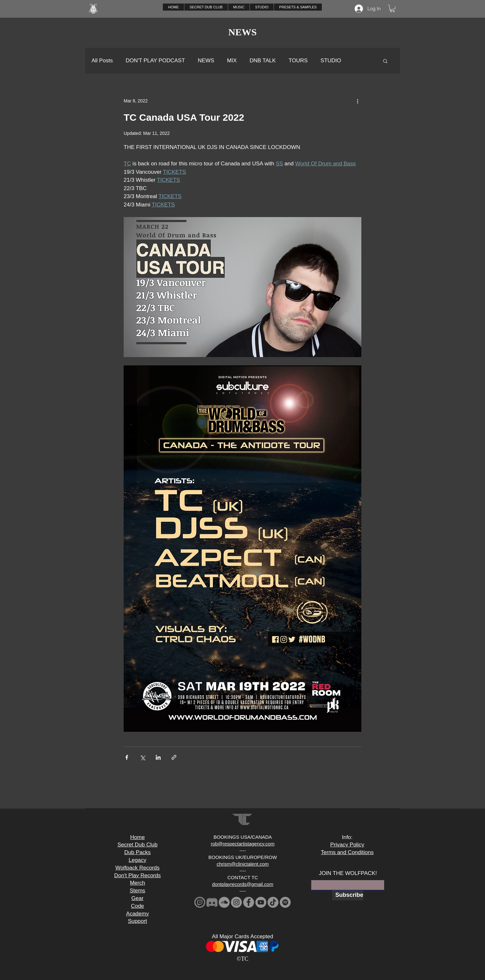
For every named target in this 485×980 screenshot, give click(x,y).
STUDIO (331, 61)
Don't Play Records (138, 875)
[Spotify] (285, 902)
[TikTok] (273, 902)
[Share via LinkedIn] (158, 757)
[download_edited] (200, 902)
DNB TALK (263, 61)
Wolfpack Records (137, 868)
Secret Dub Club (138, 845)
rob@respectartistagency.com (242, 844)
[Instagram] (236, 902)
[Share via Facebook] (127, 757)
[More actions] (357, 101)
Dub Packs (137, 852)
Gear (137, 898)
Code (138, 906)
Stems (137, 891)
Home (137, 837)
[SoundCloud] (224, 902)
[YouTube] (261, 902)
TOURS (298, 61)
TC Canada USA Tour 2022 (184, 117)
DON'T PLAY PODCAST (155, 61)
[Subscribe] (348, 895)
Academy (138, 914)
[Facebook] (249, 902)
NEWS (206, 61)
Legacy (138, 860)
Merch (137, 883)
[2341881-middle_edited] (212, 902)
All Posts (102, 61)
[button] (239, 7)
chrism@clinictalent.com (243, 864)
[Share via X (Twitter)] (142, 757)
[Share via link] (174, 757)
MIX (232, 61)
